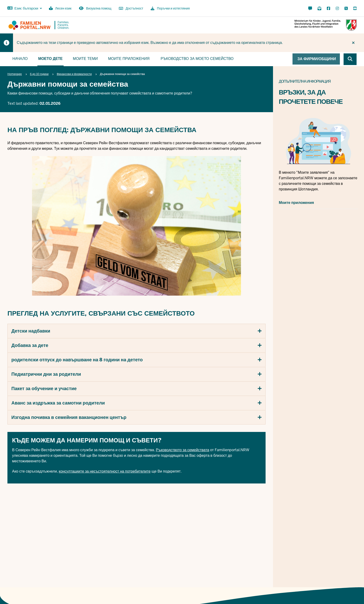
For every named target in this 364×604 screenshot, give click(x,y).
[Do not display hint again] (353, 43)
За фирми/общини (317, 59)
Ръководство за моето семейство (197, 59)
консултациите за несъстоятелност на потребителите (105, 471)
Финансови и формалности (74, 74)
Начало (20, 59)
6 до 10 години (39, 74)
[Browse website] (350, 59)
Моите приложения (129, 59)
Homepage (15, 74)
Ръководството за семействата (183, 450)
